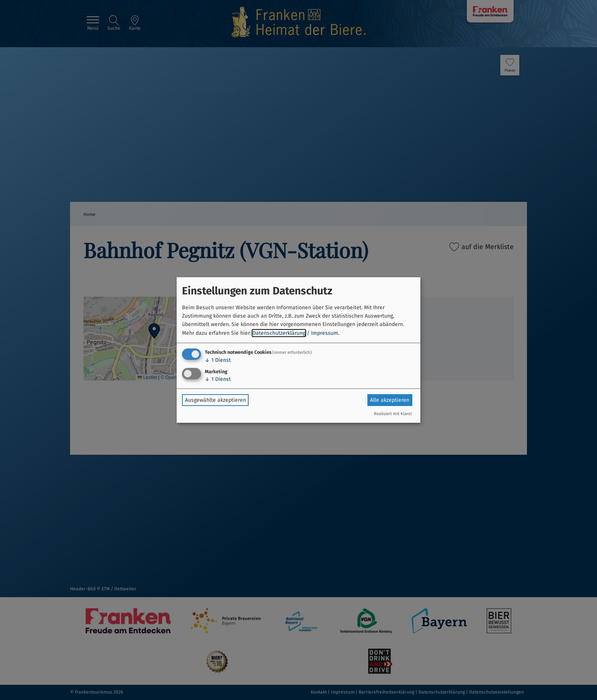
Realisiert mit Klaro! (393, 414)
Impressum (325, 333)
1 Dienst (218, 360)
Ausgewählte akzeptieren (215, 400)
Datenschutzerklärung (279, 333)
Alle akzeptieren (390, 400)
